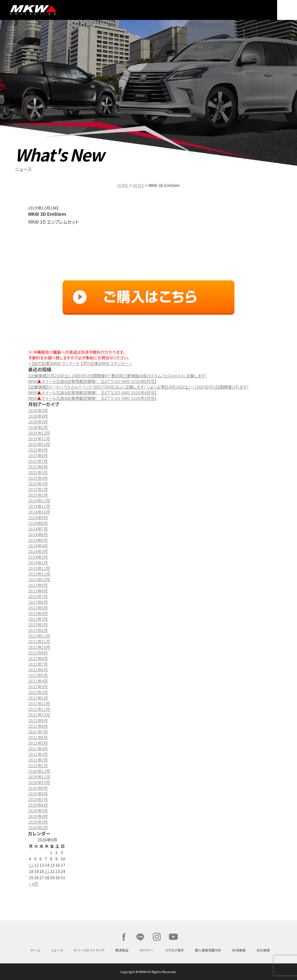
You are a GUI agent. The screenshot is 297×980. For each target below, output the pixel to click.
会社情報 (263, 950)
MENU (287, 10)
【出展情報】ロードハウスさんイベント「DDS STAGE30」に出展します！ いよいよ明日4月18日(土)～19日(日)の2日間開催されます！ (138, 387)
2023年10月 (39, 579)
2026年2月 (38, 427)
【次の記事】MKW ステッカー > (106, 363)
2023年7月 (38, 596)
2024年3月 (38, 551)
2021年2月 (38, 760)
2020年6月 (38, 805)
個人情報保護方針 (208, 950)
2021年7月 (38, 732)
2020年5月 (38, 810)
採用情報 (239, 950)
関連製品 (122, 950)
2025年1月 (38, 495)
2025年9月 (38, 450)
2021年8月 (38, 726)
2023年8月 (38, 591)
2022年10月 (39, 647)
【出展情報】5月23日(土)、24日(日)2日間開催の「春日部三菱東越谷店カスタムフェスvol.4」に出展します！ (118, 375)
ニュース (57, 950)
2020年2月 (38, 827)
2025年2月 (38, 489)
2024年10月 (39, 512)
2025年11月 (39, 438)
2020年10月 (39, 782)
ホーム (35, 950)
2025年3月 (38, 484)
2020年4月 (38, 816)
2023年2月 (38, 624)
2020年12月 (39, 771)
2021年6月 (38, 737)
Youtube (173, 937)
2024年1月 (38, 562)
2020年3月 (38, 822)
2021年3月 (38, 754)
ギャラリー (147, 950)
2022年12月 (39, 636)
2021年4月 (38, 748)
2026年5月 (38, 410)
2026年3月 (38, 422)
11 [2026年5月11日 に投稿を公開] (31, 865)
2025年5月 (38, 472)
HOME (123, 185)
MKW (48, 10)
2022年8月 (38, 658)
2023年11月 (39, 574)
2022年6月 (38, 670)
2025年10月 (39, 444)
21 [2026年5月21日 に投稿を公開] (47, 871)
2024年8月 (38, 523)
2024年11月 (39, 506)
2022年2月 (38, 692)
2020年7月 (38, 799)
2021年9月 (38, 720)
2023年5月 (38, 608)
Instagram (157, 937)
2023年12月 (39, 568)
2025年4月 (38, 478)
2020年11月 (39, 777)
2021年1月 (38, 765)
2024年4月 (38, 546)
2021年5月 (38, 743)
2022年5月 (38, 675)
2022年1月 (38, 698)
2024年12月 (39, 500)
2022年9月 (38, 653)
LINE (140, 937)
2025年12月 (39, 433)
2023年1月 (38, 630)
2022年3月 (38, 686)
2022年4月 (38, 681)
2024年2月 (38, 557)
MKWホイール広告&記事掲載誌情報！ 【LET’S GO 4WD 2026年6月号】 (92, 381)
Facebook (124, 937)
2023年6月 (38, 602)
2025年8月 (38, 455)
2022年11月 (39, 641)
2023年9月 (38, 585)
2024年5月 (38, 540)
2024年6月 (38, 534)
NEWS (138, 185)
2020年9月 (38, 788)
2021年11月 (39, 709)
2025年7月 (38, 461)
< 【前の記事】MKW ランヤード (54, 363)
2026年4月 (38, 416)
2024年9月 (38, 517)
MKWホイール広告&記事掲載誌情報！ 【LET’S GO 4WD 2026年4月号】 (92, 392)
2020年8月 (38, 794)
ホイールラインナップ (89, 950)
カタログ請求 (175, 950)
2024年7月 (38, 529)
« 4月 (33, 884)
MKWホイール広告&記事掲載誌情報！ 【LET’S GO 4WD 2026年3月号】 (92, 398)
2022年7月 (38, 664)
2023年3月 (38, 619)
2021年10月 (39, 715)
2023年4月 (38, 613)
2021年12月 (39, 703)
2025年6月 (38, 467)
